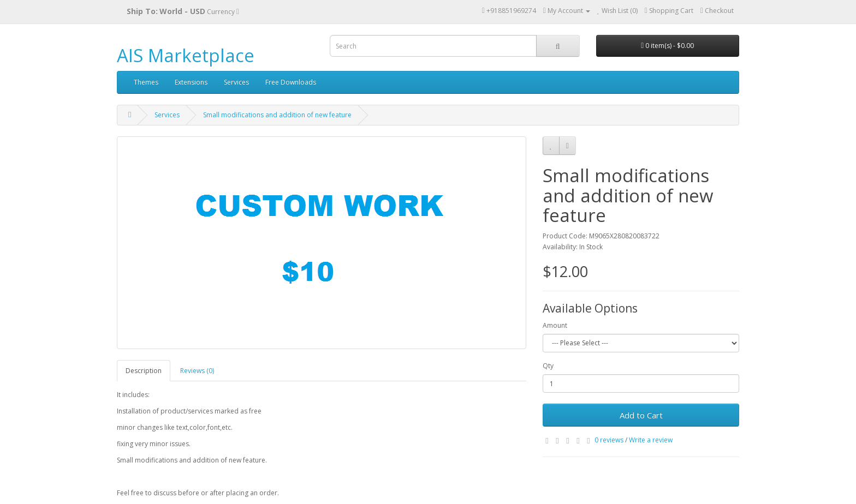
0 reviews (609, 440)
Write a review (651, 440)
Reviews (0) (197, 371)
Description (144, 371)
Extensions (191, 82)
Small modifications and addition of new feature (277, 115)
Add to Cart (641, 415)
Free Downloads (291, 82)
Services (236, 82)
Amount (555, 325)
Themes (146, 82)
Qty (548, 366)
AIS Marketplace (186, 55)
